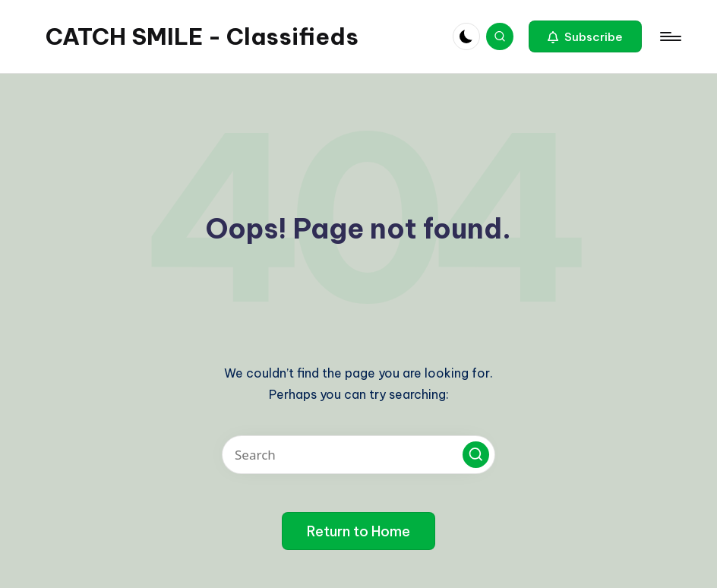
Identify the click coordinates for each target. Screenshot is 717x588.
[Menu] (670, 36)
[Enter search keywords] (358, 455)
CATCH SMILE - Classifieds (202, 36)
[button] (585, 36)
